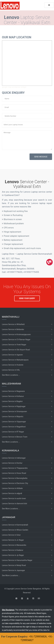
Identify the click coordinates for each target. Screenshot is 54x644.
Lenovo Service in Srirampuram (14, 411)
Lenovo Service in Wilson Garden (15, 530)
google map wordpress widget (14, 87)
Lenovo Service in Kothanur (13, 396)
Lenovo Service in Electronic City (15, 483)
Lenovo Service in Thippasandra (15, 468)
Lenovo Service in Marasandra (14, 545)
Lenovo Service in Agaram (12, 355)
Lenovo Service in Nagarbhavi (14, 427)
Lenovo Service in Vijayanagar (14, 422)
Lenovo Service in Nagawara (13, 391)
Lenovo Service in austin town (14, 498)
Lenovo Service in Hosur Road (14, 473)
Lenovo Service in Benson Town (15, 437)
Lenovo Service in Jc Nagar (13, 540)
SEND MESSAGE (41, 157)
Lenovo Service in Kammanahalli (15, 525)
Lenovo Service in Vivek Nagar (14, 345)
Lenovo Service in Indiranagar (14, 458)
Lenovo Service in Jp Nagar (13, 555)
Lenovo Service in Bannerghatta (15, 478)
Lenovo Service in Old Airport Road (16, 350)
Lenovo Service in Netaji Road (14, 565)
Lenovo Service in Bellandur (13, 329)
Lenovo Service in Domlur (12, 463)
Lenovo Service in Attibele (12, 488)
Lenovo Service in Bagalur (12, 401)
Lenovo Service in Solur (11, 535)
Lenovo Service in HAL (11, 370)
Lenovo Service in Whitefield (13, 324)
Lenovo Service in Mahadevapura (15, 360)
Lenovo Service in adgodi (12, 493)
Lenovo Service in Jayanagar (13, 570)
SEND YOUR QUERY (27, 298)
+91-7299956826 (38, 636)
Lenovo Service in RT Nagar (13, 432)
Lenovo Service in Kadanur (13, 550)
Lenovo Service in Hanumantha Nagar (17, 560)
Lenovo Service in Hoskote (13, 365)
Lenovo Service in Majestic (13, 417)
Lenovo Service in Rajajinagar (14, 406)
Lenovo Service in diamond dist (15, 504)
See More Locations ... (11, 375)
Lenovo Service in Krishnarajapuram (16, 334)
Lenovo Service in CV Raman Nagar (16, 340)
